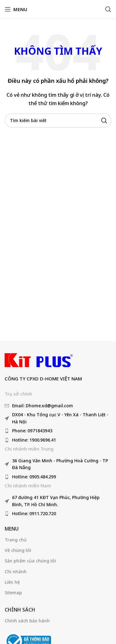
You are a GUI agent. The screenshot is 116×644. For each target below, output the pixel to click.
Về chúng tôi (18, 550)
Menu (12, 529)
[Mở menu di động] (16, 9)
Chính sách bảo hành (27, 621)
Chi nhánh (16, 572)
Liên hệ (12, 582)
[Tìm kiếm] (108, 9)
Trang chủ (16, 540)
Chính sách (20, 610)
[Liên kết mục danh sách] (58, 406)
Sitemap (13, 593)
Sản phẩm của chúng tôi (30, 561)
